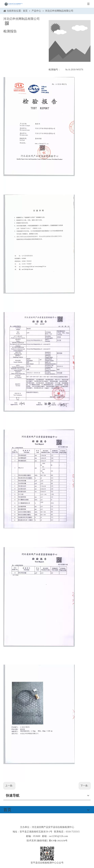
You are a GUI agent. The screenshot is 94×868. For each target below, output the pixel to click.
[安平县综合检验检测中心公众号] (47, 854)
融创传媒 (42, 841)
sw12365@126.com (59, 836)
